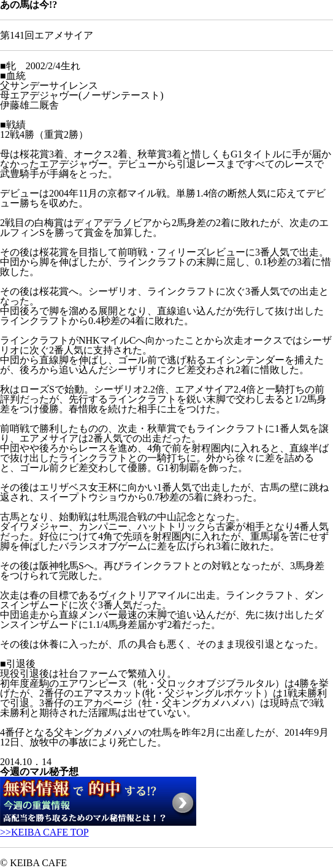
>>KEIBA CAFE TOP (44, 832)
